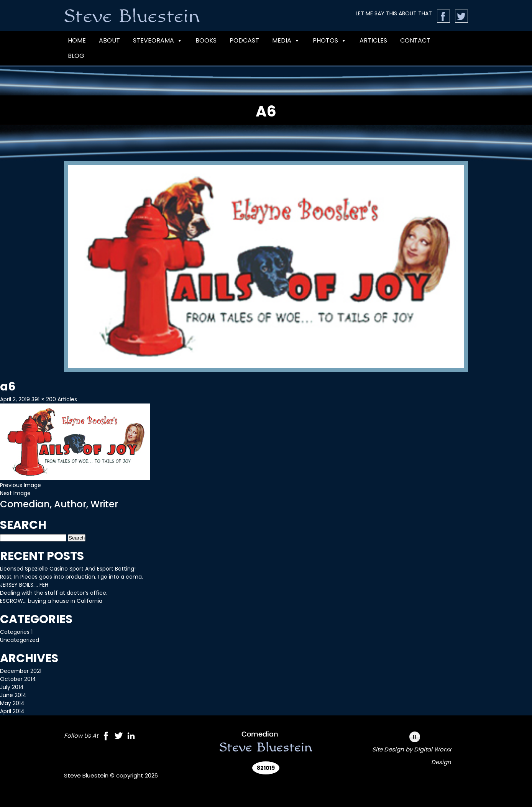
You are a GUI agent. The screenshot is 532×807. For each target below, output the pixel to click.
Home (77, 40)
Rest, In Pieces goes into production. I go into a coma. (71, 577)
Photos (330, 41)
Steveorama (158, 41)
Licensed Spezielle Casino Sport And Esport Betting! (68, 569)
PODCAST (244, 40)
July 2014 (12, 687)
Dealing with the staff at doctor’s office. (54, 593)
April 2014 (12, 711)
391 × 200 (44, 399)
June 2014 (13, 695)
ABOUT (109, 40)
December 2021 (21, 671)
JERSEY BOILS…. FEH (24, 585)
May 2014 (12, 703)
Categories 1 (16, 632)
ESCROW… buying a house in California (51, 601)
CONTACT (415, 40)
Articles (373, 40)
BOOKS (206, 40)
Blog (76, 56)
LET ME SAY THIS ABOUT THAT (394, 13)
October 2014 (18, 679)
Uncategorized (20, 640)
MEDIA (286, 41)
